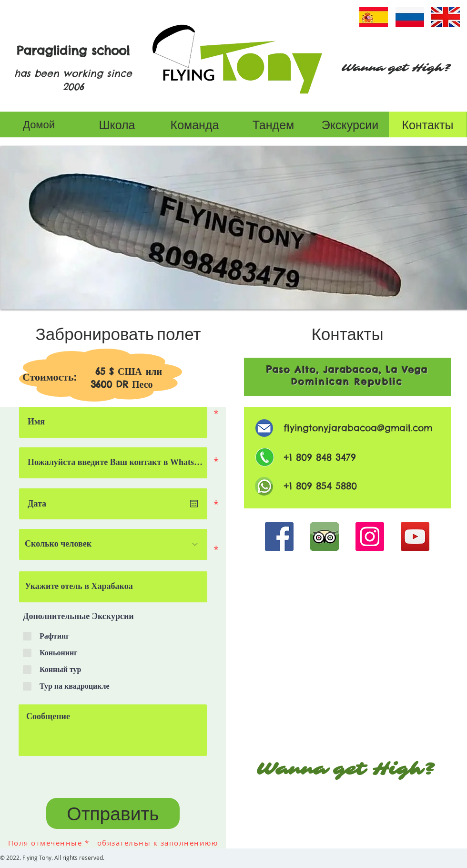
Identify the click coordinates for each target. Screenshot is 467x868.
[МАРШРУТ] (345, 667)
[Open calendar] (194, 504)
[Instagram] (370, 537)
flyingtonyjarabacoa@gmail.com (358, 428)
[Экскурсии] (350, 124)
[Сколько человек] (113, 544)
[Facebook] (279, 537)
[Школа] (117, 124)
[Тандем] (273, 124)
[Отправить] (113, 813)
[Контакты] (428, 124)
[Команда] (195, 124)
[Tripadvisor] (325, 537)
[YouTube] (415, 537)
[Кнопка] (345, 591)
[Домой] (39, 124)
